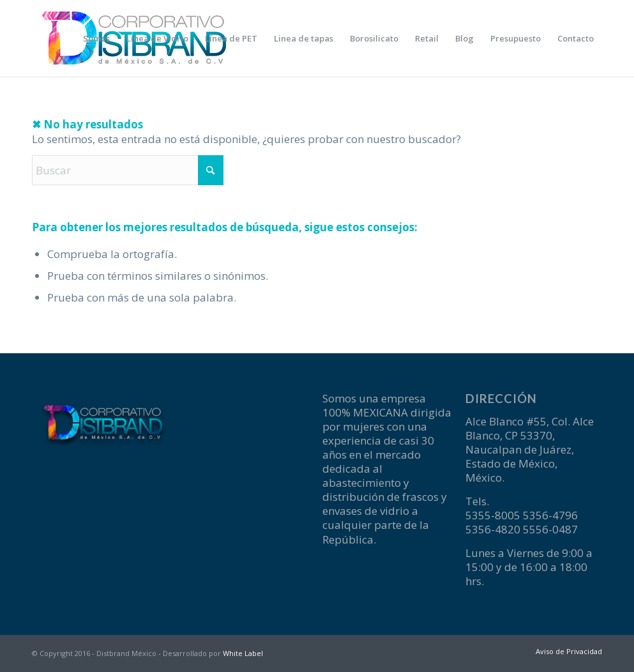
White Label (243, 653)
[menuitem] (96, 38)
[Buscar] (128, 170)
